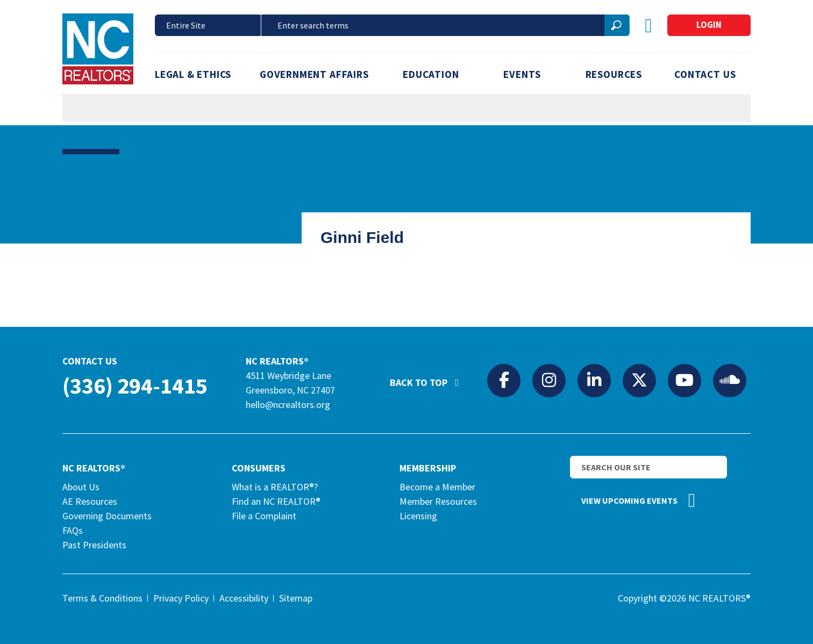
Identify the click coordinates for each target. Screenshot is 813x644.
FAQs (73, 530)
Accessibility (244, 598)
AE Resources (90, 501)
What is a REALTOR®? (275, 487)
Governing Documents (107, 516)
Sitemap (296, 598)
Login (709, 25)
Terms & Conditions (102, 598)
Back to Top (430, 378)
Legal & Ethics (193, 74)
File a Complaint (264, 516)
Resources (614, 74)
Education (431, 74)
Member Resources (438, 501)
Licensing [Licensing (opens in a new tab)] (418, 516)
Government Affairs (314, 74)
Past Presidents (94, 545)
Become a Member (437, 487)
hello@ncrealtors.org (288, 405)
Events (522, 74)
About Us (81, 487)
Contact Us (705, 74)
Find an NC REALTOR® (276, 501)
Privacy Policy (181, 598)
